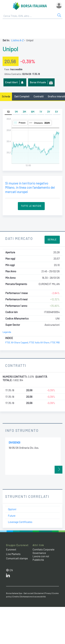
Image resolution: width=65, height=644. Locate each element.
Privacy (48, 593)
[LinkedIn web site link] (8, 576)
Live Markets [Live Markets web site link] (13, 554)
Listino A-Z (17, 40)
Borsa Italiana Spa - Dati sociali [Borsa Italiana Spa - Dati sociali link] (20, 593)
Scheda (6, 96)
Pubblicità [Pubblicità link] (38, 560)
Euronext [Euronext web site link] (11, 549)
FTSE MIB (55, 342)
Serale (52, 240)
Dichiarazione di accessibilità (33, 596)
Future (12, 516)
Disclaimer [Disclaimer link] (39, 593)
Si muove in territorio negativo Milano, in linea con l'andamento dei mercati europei (30, 187)
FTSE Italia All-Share (39, 342)
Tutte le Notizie (31, 206)
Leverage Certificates (20, 522)
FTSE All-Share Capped (17, 342)
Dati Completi (22, 96)
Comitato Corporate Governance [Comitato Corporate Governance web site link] (44, 551)
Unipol (10, 49)
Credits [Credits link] (16, 596)
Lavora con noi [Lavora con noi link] (41, 556)
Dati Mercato (19, 238)
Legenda (7, 332)
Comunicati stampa (17, 558)
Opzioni (12, 509)
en (11, 570)
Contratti (39, 96)
